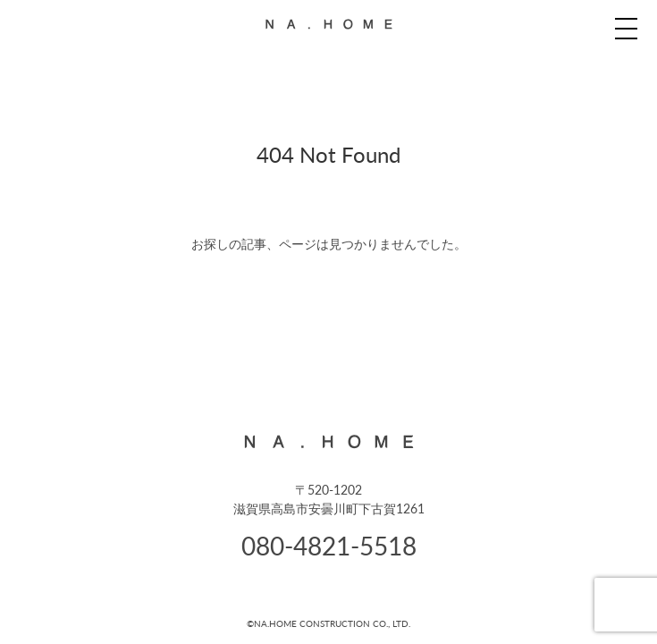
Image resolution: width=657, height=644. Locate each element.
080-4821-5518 (329, 545)
